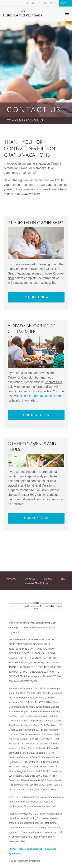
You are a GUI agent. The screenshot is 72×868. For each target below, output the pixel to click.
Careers (48, 579)
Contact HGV (36, 518)
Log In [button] (65, 3)
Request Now (36, 297)
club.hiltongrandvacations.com (41, 396)
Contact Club (36, 415)
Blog (53, 3)
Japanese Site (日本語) (36, 583)
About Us (11, 579)
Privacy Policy (16, 849)
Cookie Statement (34, 849)
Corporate (30, 579)
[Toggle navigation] (67, 14)
